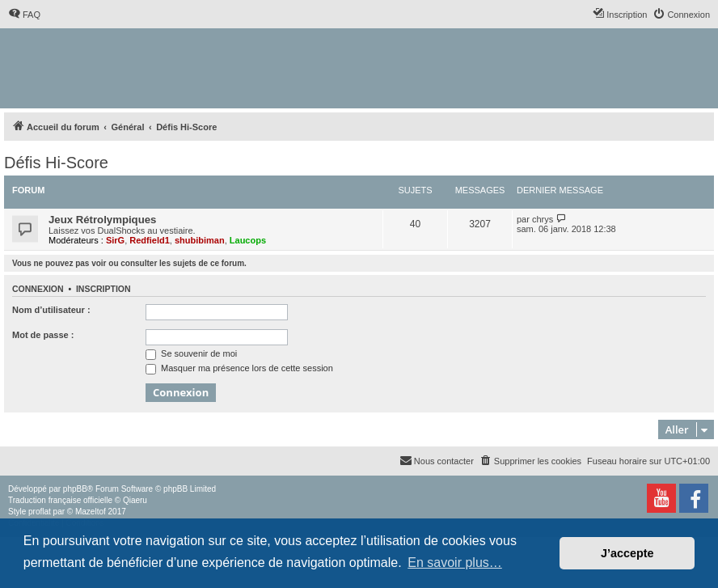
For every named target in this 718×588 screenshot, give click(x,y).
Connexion (38, 289)
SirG (115, 240)
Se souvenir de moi (191, 353)
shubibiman (200, 240)
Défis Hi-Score (56, 163)
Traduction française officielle (60, 500)
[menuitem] (24, 15)
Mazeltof (91, 512)
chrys (543, 219)
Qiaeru (135, 500)
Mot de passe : (43, 335)
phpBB (75, 489)
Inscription (103, 289)
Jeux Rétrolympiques (102, 220)
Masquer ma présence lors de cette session (239, 368)
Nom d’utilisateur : (51, 310)
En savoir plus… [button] (455, 563)
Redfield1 (150, 240)
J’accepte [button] (627, 553)
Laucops (248, 240)
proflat (40, 512)
